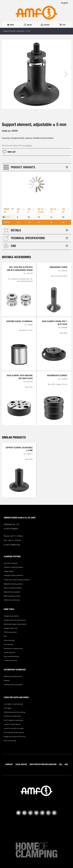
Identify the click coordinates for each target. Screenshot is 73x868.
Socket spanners (9, 652)
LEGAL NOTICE (21, 764)
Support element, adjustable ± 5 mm (19, 449)
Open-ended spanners (11, 656)
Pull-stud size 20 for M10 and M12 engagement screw (20, 269)
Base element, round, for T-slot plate (55, 323)
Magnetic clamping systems (13, 584)
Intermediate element (57, 375)
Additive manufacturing (12, 600)
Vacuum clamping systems (13, 588)
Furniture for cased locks (12, 716)
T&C (61, 764)
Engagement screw (58, 267)
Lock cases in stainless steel (13, 704)
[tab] (36, 167)
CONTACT (9, 764)
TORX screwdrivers (10, 632)
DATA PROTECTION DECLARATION (43, 764)
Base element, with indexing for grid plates (20, 377)
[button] (65, 3)
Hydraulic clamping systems (13, 567)
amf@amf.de (15, 545)
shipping (29, 145)
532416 (7, 217)
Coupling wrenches (10, 660)
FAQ (66, 764)
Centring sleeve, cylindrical (19, 321)
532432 (7, 222)
